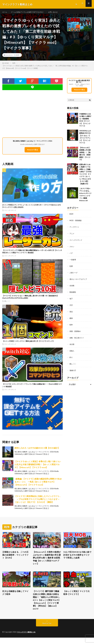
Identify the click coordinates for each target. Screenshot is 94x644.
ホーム (5, 12)
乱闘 (71, 267)
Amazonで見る (32, 152)
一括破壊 (73, 261)
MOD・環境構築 (76, 223)
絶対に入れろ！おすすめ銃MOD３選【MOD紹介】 (37, 450)
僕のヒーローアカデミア (79, 280)
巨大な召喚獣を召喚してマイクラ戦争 (16, 597)
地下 (71, 299)
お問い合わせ (56, 12)
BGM (71, 216)
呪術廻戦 (73, 293)
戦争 (18, 57)
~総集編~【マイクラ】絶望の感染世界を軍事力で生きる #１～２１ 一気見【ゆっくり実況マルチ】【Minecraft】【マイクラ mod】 (38, 484)
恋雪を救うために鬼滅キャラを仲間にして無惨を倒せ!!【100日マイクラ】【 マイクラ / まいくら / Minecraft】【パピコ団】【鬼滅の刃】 (85, 176)
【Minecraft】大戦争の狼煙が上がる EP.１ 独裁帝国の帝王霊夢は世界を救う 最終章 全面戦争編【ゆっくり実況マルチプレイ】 (47, 561)
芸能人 (72, 351)
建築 (71, 319)
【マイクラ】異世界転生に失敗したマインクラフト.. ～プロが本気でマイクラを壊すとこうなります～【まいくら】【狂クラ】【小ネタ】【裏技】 (38, 501)
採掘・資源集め (76, 331)
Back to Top (47, 630)
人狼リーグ (74, 274)
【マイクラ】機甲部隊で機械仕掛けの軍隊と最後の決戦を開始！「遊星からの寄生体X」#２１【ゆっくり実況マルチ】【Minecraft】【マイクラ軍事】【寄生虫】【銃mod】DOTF (47, 605)
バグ (71, 255)
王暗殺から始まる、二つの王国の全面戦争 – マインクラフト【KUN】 (16, 557)
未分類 (72, 344)
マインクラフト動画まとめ (27, 638)
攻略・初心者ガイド (77, 338)
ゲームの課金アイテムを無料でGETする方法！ (29, 12)
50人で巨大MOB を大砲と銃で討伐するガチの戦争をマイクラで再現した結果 (77, 557)
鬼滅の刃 (73, 370)
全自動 (72, 287)
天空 (71, 306)
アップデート (75, 229)
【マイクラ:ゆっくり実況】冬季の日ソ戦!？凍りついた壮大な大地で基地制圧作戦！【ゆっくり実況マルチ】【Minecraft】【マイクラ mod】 (38, 466)
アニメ (72, 235)
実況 (71, 312)
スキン (72, 248)
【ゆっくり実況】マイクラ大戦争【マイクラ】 (77, 597)
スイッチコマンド (10, 212)
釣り (71, 357)
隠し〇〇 (7, 303)
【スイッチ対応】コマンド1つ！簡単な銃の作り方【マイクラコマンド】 (28, 343)
